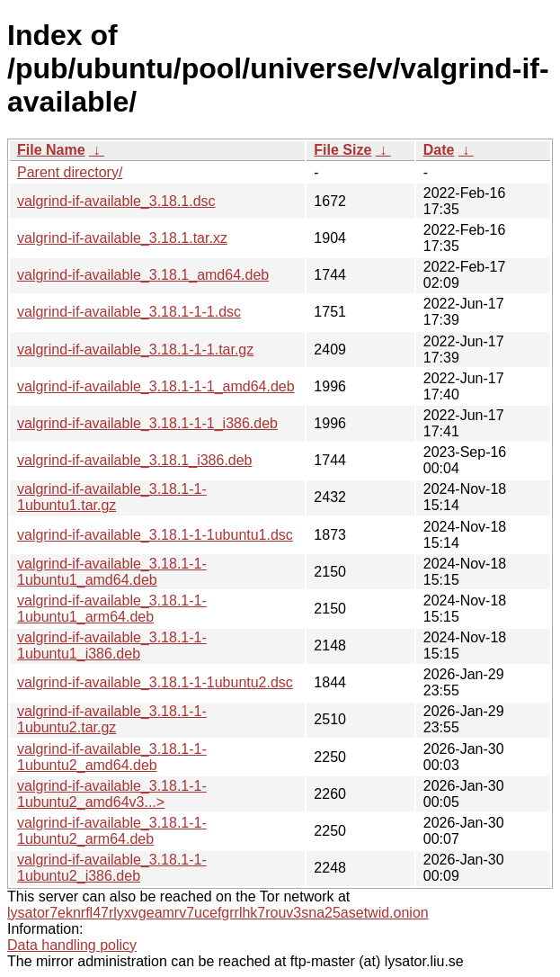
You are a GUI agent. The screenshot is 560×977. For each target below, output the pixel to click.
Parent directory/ (70, 172)
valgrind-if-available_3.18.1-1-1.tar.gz (135, 350)
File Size (342, 150)
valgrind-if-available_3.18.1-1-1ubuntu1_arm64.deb (112, 609)
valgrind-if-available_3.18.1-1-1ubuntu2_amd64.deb (112, 757)
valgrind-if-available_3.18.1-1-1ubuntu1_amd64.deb (112, 572)
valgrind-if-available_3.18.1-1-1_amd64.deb (156, 386)
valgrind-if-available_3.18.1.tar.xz (122, 238)
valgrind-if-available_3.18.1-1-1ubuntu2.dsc (155, 682)
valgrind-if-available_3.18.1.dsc (116, 201)
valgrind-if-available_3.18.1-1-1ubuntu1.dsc (155, 535)
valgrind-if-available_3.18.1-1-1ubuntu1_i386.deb (112, 645)
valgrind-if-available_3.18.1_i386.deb (135, 460)
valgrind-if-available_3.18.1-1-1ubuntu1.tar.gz (112, 497)
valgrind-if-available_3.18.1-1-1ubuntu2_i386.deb (112, 868)
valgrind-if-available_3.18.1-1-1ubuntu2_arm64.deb (112, 831)
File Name (51, 150)
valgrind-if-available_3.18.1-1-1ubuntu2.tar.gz (112, 719)
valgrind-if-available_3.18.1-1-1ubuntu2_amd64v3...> (112, 794)
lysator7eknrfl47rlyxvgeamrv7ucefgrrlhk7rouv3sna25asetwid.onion (218, 913)
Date (439, 150)
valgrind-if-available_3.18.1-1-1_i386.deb (147, 423)
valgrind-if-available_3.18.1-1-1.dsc (129, 312)
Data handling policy (72, 945)
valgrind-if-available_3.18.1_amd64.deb (143, 275)
